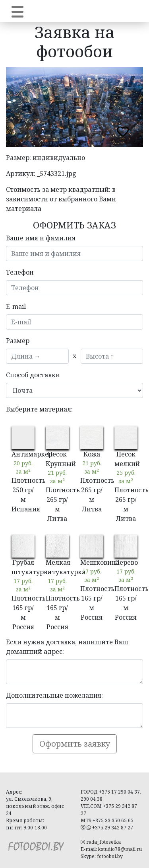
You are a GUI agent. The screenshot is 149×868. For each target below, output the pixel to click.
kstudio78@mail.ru (120, 849)
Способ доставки (33, 375)
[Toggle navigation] (17, 11)
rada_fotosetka (101, 842)
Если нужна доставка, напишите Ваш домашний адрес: (67, 647)
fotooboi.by (110, 856)
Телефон (20, 272)
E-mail (16, 306)
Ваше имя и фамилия (41, 238)
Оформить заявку (75, 744)
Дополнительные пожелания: (54, 695)
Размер (18, 341)
